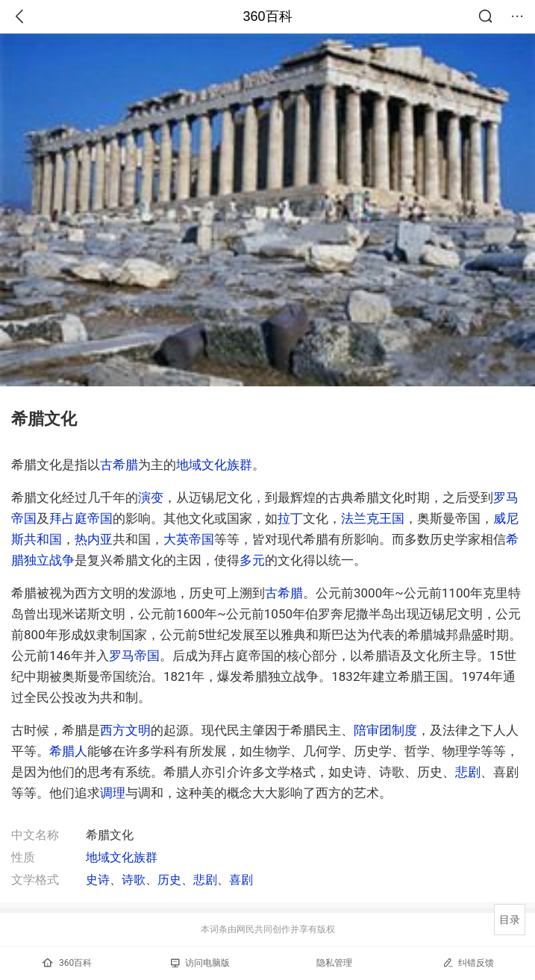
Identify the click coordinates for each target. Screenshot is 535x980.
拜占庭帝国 (81, 518)
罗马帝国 (134, 656)
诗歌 (134, 880)
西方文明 (125, 730)
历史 (169, 880)
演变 (151, 497)
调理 (113, 793)
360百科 (267, 16)
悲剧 (468, 772)
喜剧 (241, 880)
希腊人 (68, 751)
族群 (240, 465)
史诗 (98, 880)
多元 (252, 560)
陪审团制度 (385, 730)
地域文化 (201, 465)
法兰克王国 (373, 518)
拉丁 (290, 518)
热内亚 (94, 539)
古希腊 (119, 465)
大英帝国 (189, 539)
